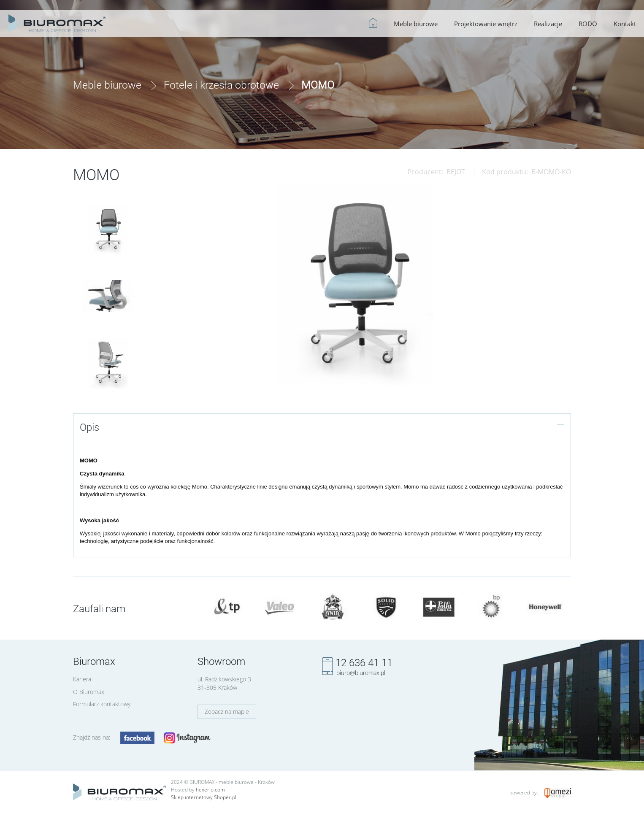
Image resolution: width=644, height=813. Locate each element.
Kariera (82, 679)
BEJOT (456, 172)
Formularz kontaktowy (102, 704)
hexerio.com (210, 790)
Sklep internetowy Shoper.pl (204, 797)
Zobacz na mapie (227, 712)
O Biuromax (89, 692)
